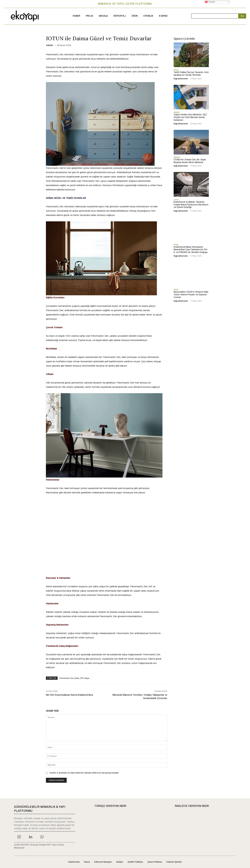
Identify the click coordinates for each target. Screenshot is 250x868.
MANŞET (177, 112)
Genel (176, 200)
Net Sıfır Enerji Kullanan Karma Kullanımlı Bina (69, 695)
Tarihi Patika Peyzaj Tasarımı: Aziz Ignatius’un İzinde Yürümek (191, 74)
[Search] (242, 16)
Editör (50, 45)
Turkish (210, 2)
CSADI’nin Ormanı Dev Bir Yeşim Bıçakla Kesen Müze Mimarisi (190, 161)
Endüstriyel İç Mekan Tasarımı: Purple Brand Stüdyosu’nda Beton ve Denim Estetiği (191, 205)
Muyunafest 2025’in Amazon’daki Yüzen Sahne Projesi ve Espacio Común (191, 294)
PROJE (176, 70)
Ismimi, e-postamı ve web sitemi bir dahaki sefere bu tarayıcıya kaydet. (84, 773)
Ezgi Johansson (181, 78)
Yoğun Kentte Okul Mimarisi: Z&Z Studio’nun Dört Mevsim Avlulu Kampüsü (190, 117)
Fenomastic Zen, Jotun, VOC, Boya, (75, 678)
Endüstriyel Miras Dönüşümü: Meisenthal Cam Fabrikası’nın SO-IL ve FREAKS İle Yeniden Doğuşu (191, 250)
